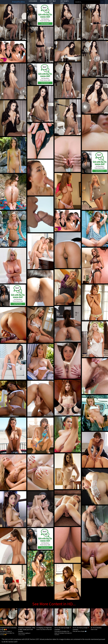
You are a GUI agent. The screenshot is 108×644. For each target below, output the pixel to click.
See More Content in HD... (54, 604)
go (102, 2)
